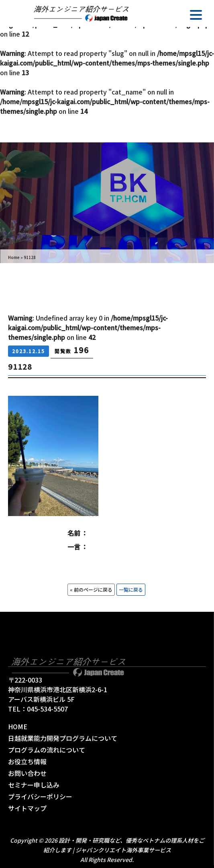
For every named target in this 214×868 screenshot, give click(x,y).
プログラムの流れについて (47, 750)
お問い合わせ (27, 773)
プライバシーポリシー (40, 796)
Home (14, 257)
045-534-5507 (47, 709)
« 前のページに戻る (91, 589)
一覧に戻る (131, 589)
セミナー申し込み (34, 785)
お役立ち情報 (27, 761)
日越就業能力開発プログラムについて (63, 738)
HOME (18, 726)
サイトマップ (27, 808)
